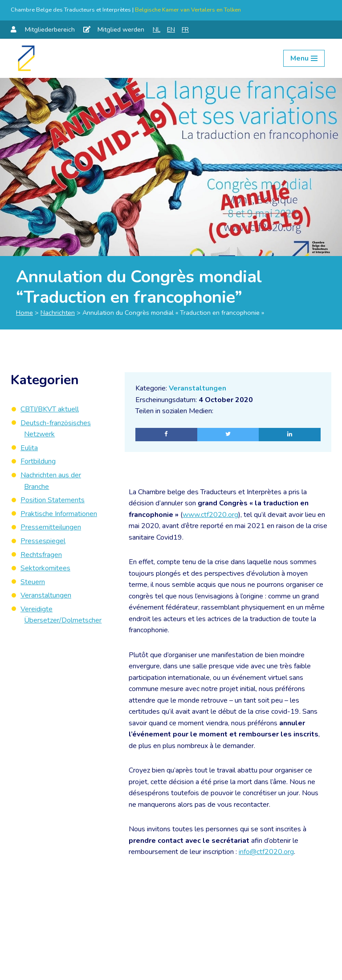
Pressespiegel (43, 541)
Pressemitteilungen (51, 527)
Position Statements (53, 500)
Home (24, 313)
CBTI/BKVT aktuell (50, 409)
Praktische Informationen (59, 514)
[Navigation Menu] (304, 58)
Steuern (33, 582)
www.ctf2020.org (210, 515)
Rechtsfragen (41, 555)
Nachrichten (58, 313)
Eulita (29, 448)
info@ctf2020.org (266, 853)
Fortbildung (38, 461)
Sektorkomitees (45, 568)
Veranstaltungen (197, 388)
